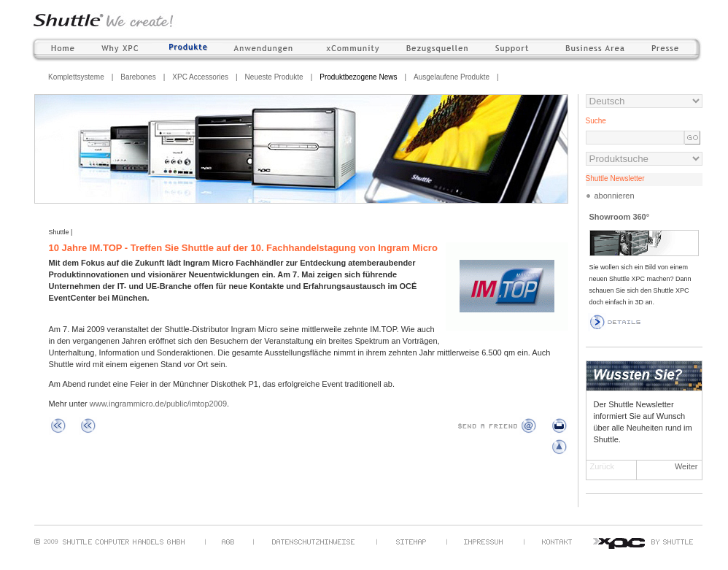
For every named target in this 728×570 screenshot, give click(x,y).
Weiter (686, 466)
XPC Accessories (200, 77)
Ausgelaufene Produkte (452, 77)
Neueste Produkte (274, 77)
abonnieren (615, 196)
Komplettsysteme (76, 77)
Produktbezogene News (358, 77)
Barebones (138, 77)
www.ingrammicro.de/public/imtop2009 (158, 404)
